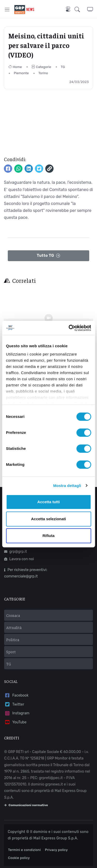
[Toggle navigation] (7, 9)
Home (15, 67)
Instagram (17, 713)
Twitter (14, 704)
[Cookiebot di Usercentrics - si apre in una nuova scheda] (69, 328)
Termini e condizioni (24, 850)
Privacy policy (56, 850)
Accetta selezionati (48, 519)
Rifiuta (48, 536)
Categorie (41, 67)
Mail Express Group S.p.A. (56, 838)
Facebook (16, 695)
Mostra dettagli (67, 486)
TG (63, 67)
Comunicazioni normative (26, 805)
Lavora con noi (19, 559)
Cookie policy (19, 858)
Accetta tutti (48, 502)
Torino (43, 73)
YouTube (15, 722)
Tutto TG (48, 256)
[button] (81, 9)
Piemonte (21, 73)
